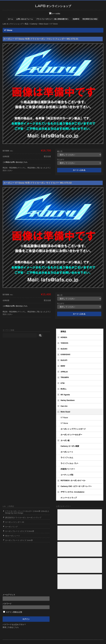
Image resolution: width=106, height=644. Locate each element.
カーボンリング (11, 527)
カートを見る (55, 13)
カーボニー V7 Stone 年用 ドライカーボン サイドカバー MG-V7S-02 (37, 183)
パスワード (26, 606)
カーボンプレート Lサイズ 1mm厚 (19, 540)
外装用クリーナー (68, 469)
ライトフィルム (67, 458)
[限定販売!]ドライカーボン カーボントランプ (23, 518)
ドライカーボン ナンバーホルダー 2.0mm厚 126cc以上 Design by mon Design (27, 512)
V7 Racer (64, 418)
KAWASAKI (65, 355)
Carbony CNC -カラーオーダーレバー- (76, 486)
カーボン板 (65, 440)
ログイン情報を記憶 (13, 612)
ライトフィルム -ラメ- (69, 463)
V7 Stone (64, 423)
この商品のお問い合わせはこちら (15, 162)
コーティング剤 (67, 475)
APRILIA (64, 372)
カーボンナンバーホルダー (71, 435)
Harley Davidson (68, 400)
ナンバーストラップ (69, 498)
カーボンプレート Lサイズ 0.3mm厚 (20, 531)
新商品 (63, 332)
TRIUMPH (65, 377)
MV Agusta (65, 395)
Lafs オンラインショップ (53, 6)
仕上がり (61, 159)
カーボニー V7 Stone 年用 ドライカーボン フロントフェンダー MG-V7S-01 (41, 39)
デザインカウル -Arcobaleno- (73, 492)
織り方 (60, 151)
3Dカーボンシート (13, 536)
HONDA (64, 337)
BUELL (64, 389)
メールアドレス (26, 597)
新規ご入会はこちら (11, 627)
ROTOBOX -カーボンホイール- (73, 481)
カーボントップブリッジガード (73, 429)
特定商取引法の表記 (90, 19)
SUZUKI (64, 349)
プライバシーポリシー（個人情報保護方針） (53, 19)
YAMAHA (64, 343)
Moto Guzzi (65, 412)
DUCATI (64, 360)
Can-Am (64, 406)
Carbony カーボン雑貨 (70, 446)
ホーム (10, 19)
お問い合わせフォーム (25, 19)
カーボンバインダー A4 (15, 522)
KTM (63, 383)
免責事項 (76, 19)
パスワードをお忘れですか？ (14, 624)
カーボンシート (67, 452)
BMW (63, 366)
